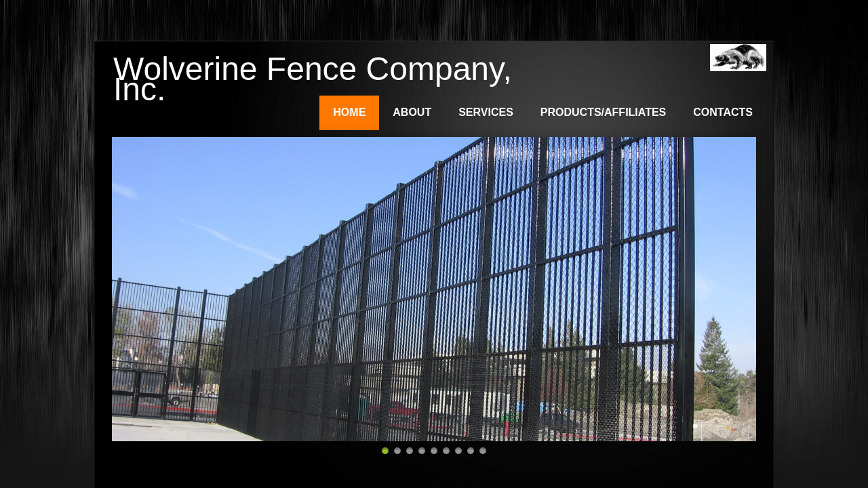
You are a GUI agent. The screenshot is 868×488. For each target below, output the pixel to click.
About (412, 112)
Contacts (723, 112)
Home (349, 112)
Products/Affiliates (603, 112)
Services (486, 112)
